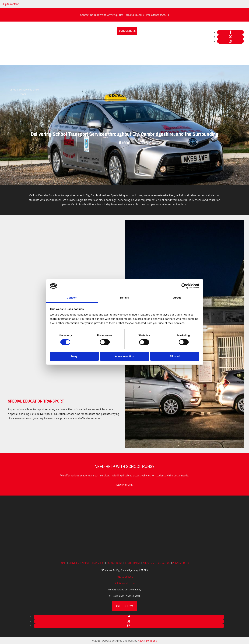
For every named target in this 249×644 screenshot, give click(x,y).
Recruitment (147, 31)
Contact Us (182, 31)
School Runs (127, 31)
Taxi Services (79, 31)
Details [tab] (125, 298)
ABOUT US (148, 563)
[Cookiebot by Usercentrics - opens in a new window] (184, 286)
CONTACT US (163, 563)
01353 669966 (135, 15)
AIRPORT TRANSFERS (93, 563)
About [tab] (177, 298)
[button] (124, 484)
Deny (74, 356)
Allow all (175, 356)
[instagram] (230, 41)
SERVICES (74, 563)
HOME (63, 563)
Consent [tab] (72, 298)
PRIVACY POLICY (181, 563)
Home (63, 31)
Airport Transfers (103, 31)
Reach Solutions (147, 640)
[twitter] (230, 37)
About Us (165, 31)
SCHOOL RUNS (115, 563)
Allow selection (124, 356)
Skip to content (10, 4)
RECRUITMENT (133, 563)
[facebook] (230, 32)
